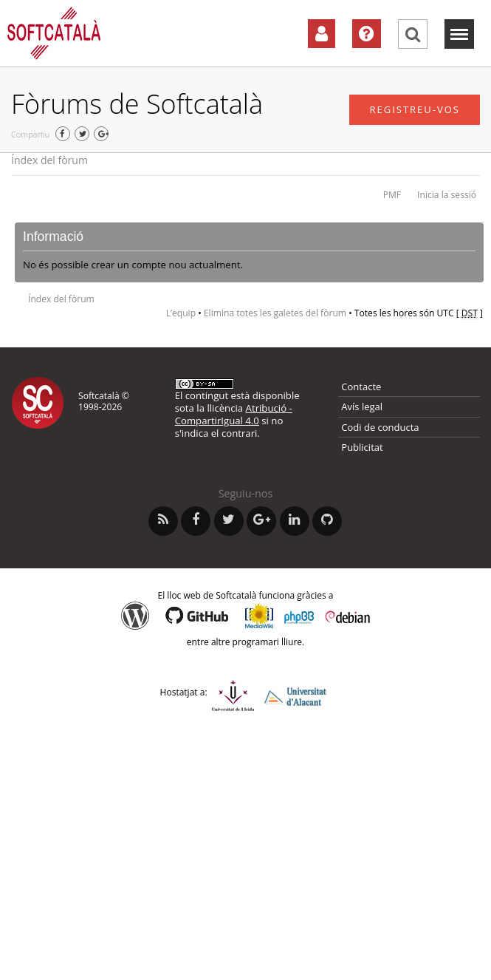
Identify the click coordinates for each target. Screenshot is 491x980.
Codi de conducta (380, 427)
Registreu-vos (415, 109)
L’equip (181, 313)
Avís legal (362, 406)
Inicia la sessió (447, 195)
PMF (392, 195)
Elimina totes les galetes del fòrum (275, 313)
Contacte (361, 387)
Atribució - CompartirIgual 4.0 (234, 414)
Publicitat (362, 447)
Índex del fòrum (49, 160)
